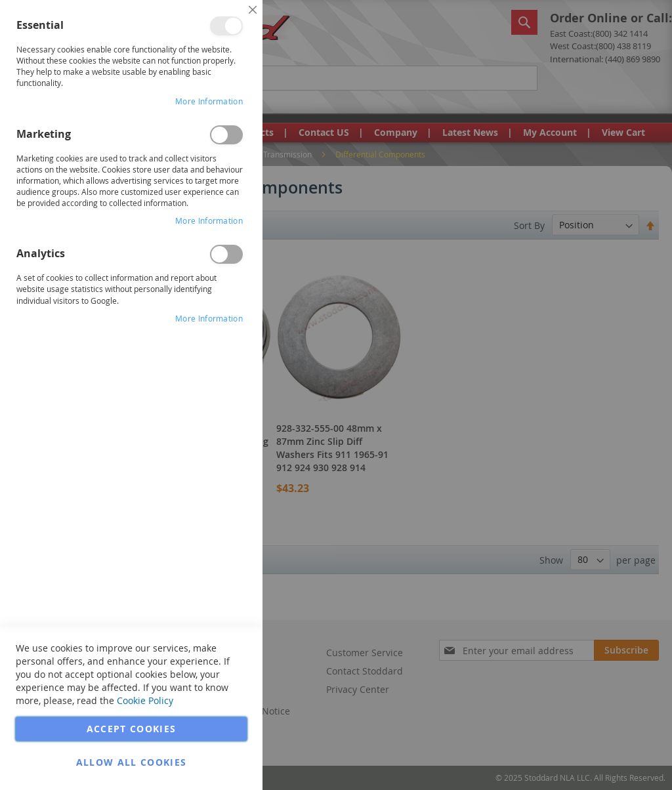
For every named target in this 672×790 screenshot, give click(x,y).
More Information (209, 101)
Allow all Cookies (132, 762)
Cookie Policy (145, 700)
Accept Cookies (132, 729)
